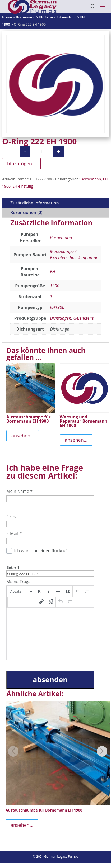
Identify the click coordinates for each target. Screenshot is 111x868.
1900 (55, 286)
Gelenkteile (84, 318)
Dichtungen (61, 318)
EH (52, 272)
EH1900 (57, 307)
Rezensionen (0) (26, 212)
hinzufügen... (21, 164)
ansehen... (23, 436)
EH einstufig (23, 186)
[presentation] (21, 592)
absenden (50, 679)
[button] (21, 592)
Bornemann (91, 179)
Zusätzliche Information (35, 203)
